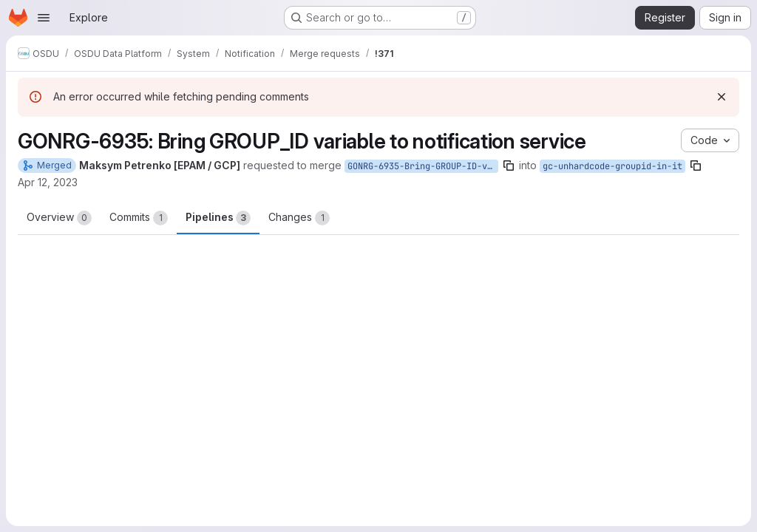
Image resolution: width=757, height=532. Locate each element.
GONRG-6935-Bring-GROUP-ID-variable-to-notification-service (423, 166)
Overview (59, 218)
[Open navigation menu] (44, 18)
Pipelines (218, 218)
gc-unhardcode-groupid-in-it (612, 166)
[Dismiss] (722, 97)
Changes (299, 218)
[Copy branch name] (509, 166)
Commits (139, 218)
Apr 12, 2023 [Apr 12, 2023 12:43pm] (48, 182)
